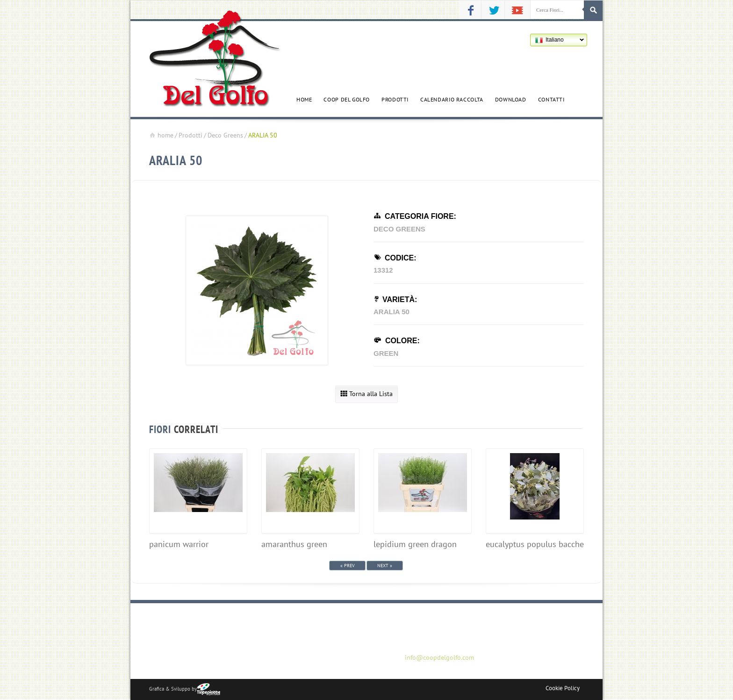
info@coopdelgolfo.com (439, 657)
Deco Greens (225, 135)
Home (304, 99)
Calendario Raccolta (452, 99)
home (161, 135)
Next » (385, 566)
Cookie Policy (563, 688)
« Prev (348, 566)
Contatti (551, 99)
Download (511, 99)
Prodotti (395, 99)
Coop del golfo (347, 99)
